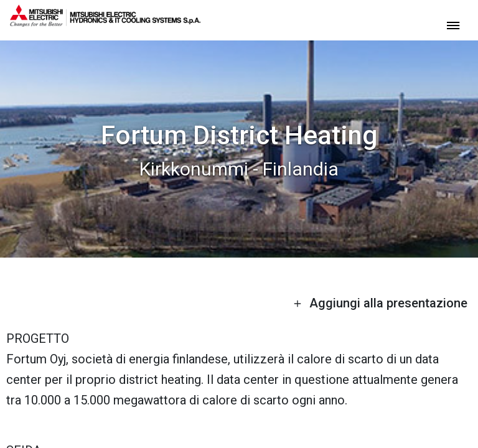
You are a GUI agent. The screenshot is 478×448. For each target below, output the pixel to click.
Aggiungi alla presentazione (380, 303)
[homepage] (105, 22)
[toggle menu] (453, 25)
